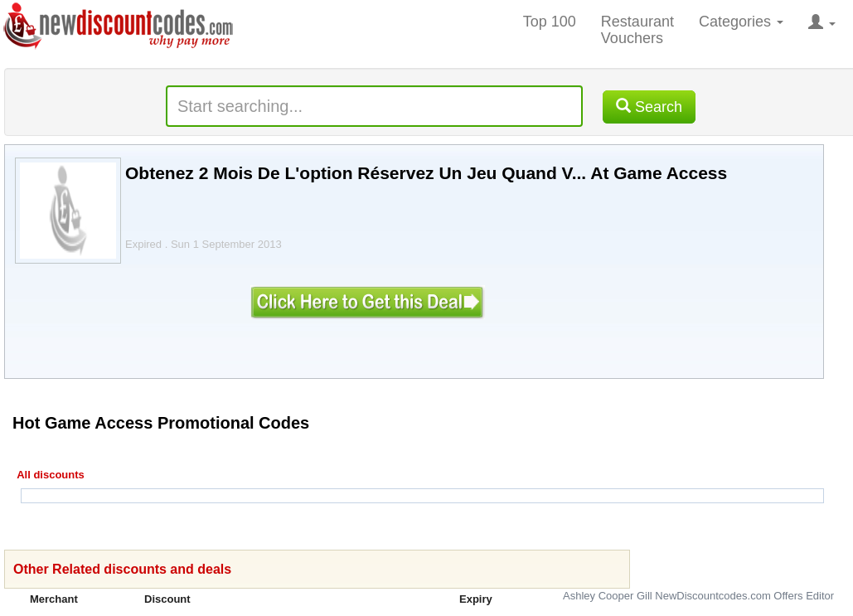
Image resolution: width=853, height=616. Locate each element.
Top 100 (550, 22)
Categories (741, 22)
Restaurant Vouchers (637, 30)
